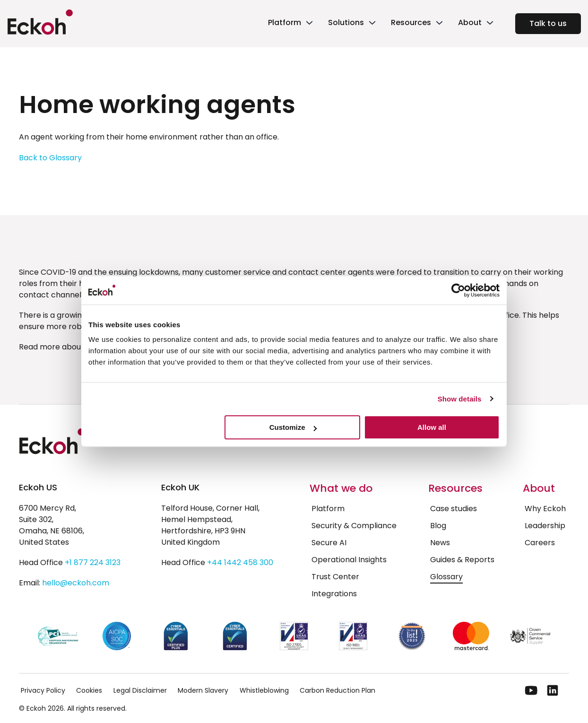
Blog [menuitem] (438, 526)
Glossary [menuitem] (446, 577)
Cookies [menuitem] (89, 690)
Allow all (432, 427)
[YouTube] (531, 690)
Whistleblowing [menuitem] (264, 690)
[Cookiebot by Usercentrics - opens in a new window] (458, 290)
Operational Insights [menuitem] (349, 560)
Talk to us (548, 23)
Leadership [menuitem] (545, 526)
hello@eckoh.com (76, 583)
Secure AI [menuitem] (329, 543)
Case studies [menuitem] (454, 509)
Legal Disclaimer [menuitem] (140, 690)
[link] (290, 24)
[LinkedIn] (553, 690)
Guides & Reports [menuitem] (462, 560)
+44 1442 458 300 (240, 562)
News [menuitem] (440, 543)
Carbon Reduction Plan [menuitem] (337, 690)
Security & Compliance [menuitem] (354, 526)
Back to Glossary (50, 158)
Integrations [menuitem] (334, 594)
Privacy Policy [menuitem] (43, 690)
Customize (293, 427)
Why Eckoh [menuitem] (545, 509)
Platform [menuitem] (328, 509)
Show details (460, 399)
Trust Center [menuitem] (335, 577)
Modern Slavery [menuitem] (203, 690)
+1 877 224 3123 (93, 562)
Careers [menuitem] (540, 543)
